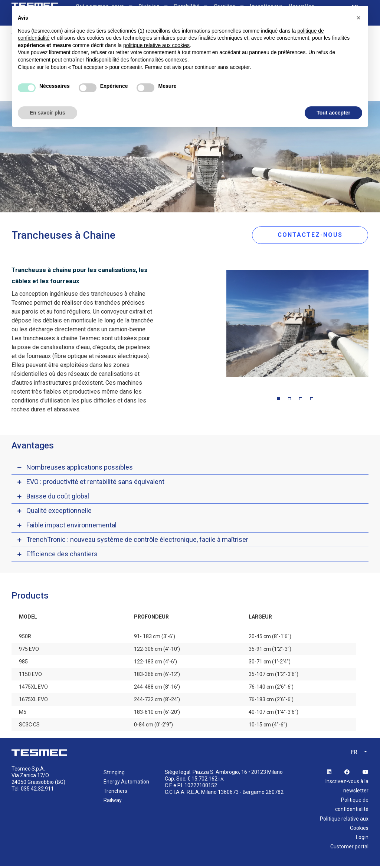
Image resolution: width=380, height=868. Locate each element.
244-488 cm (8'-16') (157, 688)
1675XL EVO (33, 701)
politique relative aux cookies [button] (156, 45)
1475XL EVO (33, 688)
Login (362, 839)
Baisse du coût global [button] (58, 498)
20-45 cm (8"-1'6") (270, 638)
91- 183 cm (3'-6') (155, 638)
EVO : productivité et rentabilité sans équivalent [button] (95, 483)
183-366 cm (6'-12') (157, 676)
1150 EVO (30, 676)
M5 (23, 713)
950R (25, 638)
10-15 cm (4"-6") (268, 726)
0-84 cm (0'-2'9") (153, 726)
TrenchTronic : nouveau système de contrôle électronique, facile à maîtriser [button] (137, 541)
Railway (113, 802)
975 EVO (29, 650)
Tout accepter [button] (333, 113)
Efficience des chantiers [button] (62, 555)
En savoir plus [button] (47, 113)
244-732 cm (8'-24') (157, 701)
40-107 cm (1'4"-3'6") (273, 713)
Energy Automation (126, 783)
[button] (358, 18)
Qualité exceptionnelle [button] (59, 512)
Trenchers (115, 792)
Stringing (114, 774)
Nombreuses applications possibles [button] (80, 469)
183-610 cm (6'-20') (157, 713)
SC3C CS (29, 726)
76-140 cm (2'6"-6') (271, 688)
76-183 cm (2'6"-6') (271, 701)
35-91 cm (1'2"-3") (270, 650)
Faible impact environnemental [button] (71, 526)
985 (23, 663)
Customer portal (349, 848)
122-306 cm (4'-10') (157, 650)
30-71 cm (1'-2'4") (270, 663)
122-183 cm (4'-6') (155, 663)
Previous (221, 327)
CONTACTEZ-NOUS (316, 235)
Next (374, 327)
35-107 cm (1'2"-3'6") (273, 676)
